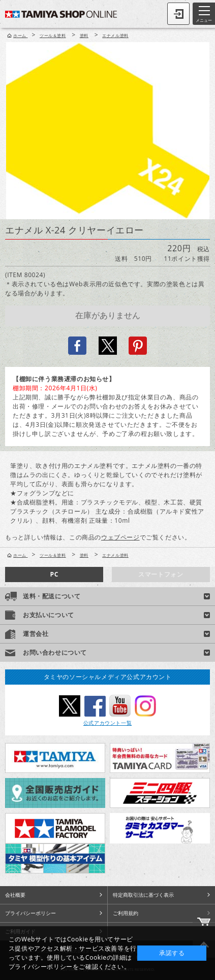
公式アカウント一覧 (107, 723)
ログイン (178, 14)
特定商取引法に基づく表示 (143, 895)
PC (54, 574)
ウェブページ (120, 537)
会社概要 (15, 895)
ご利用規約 (126, 913)
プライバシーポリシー (30, 913)
